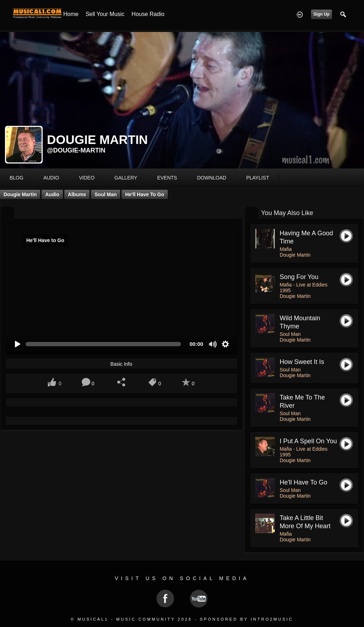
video (87, 178)
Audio (52, 194)
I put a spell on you (308, 441)
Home (71, 14)
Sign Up (322, 14)
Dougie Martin (20, 194)
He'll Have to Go (145, 194)
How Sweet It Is (302, 362)
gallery (126, 178)
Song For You (299, 277)
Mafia (286, 249)
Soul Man (106, 194)
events (167, 178)
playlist (258, 178)
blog (17, 178)
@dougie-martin (76, 150)
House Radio (148, 14)
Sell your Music (105, 14)
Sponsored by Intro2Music (247, 619)
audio (51, 178)
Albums (77, 194)
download (212, 178)
